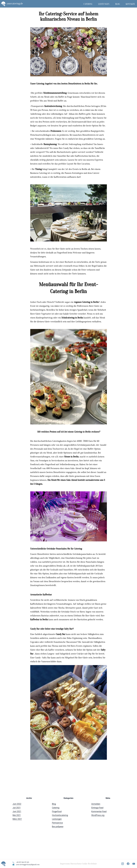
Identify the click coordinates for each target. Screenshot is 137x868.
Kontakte (130, 4)
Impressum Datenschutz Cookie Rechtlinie (78, 864)
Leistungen (104, 4)
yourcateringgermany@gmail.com (28, 865)
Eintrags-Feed (97, 808)
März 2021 (17, 819)
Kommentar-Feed (99, 811)
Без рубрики (58, 827)
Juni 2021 (17, 811)
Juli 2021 (17, 808)
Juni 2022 (17, 804)
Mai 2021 (17, 815)
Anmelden (96, 804)
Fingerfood (57, 811)
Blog (118, 4)
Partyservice (57, 823)
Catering (88, 4)
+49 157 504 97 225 (22, 862)
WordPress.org (98, 815)
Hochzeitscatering (60, 815)
